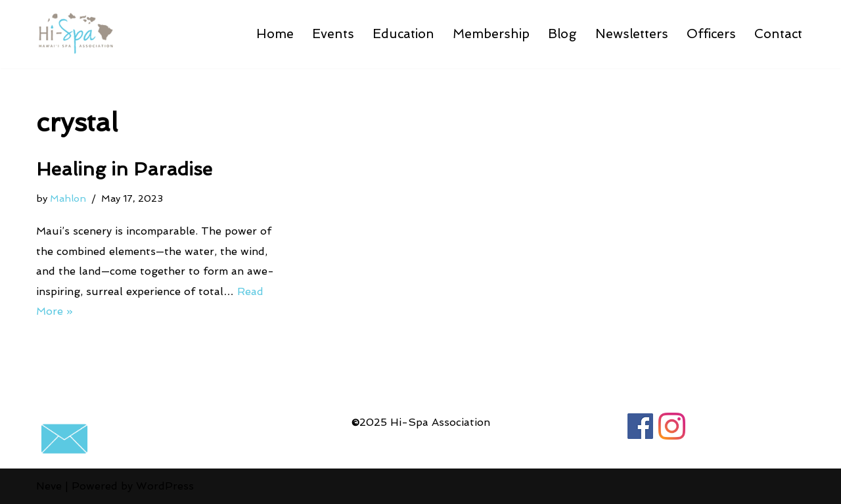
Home (275, 34)
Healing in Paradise (124, 169)
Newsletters (632, 34)
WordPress (165, 486)
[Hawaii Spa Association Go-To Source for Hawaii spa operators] (76, 34)
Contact (778, 34)
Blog (562, 34)
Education (403, 34)
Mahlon (68, 198)
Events (333, 34)
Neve (49, 486)
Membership (491, 34)
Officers (711, 34)
